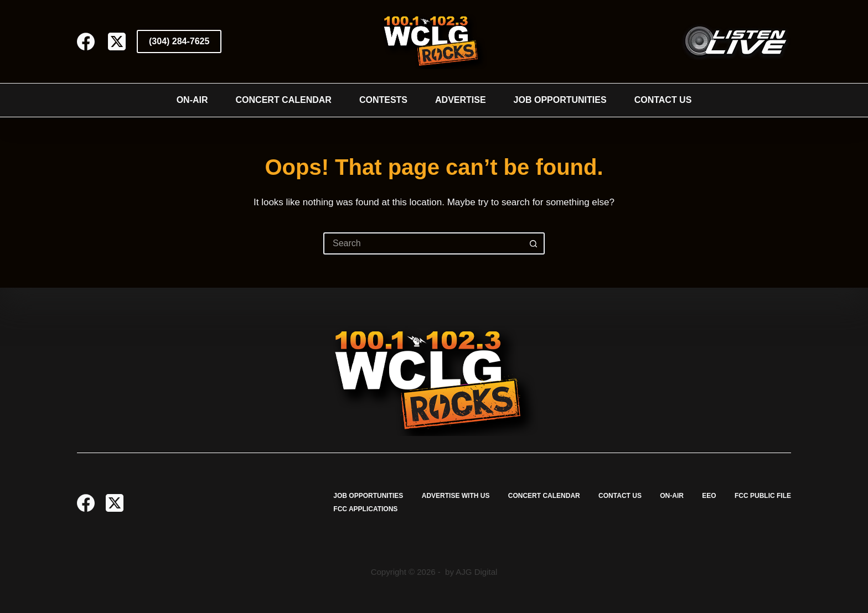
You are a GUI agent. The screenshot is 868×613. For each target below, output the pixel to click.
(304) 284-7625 (179, 41)
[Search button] (534, 243)
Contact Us (663, 100)
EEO (709, 496)
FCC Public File (763, 496)
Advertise (461, 100)
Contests (383, 100)
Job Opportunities (560, 100)
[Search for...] (423, 243)
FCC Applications (365, 509)
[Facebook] (86, 41)
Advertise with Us (456, 496)
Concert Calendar (284, 100)
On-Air (192, 100)
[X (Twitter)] (117, 41)
